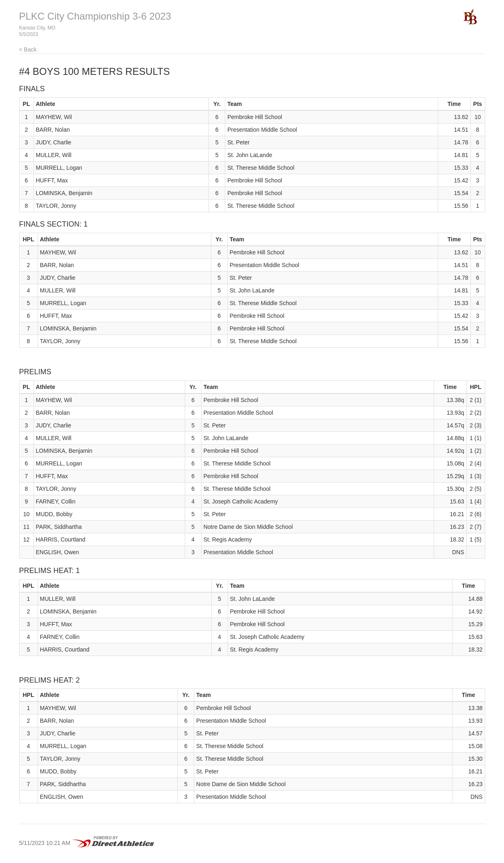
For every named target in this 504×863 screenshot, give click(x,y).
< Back (28, 49)
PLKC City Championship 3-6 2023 (95, 16)
